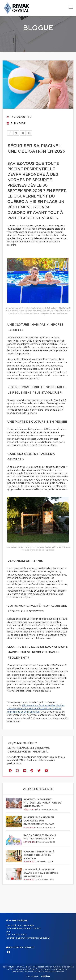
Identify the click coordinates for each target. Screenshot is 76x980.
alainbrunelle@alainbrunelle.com (33, 938)
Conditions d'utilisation (24, 971)
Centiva (45, 976)
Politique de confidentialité (54, 969)
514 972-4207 (19, 935)
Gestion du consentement (51, 971)
